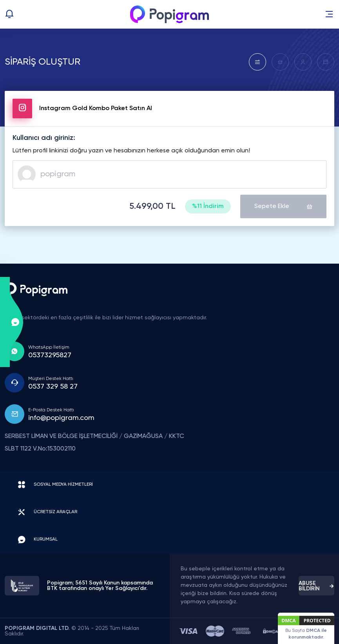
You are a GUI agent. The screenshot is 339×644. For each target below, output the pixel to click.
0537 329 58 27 (53, 387)
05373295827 (50, 355)
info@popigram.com (61, 418)
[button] (329, 14)
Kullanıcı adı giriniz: (44, 138)
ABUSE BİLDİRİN (316, 586)
